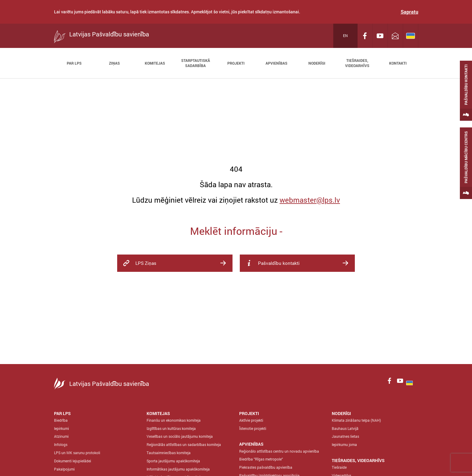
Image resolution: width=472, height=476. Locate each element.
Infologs (61, 444)
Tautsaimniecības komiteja (169, 453)
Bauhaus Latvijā (345, 428)
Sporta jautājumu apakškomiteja (173, 461)
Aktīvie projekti (251, 420)
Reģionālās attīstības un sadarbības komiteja (184, 444)
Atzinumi (61, 436)
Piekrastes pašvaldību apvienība (266, 467)
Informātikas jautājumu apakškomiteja (178, 469)
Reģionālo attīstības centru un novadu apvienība (279, 451)
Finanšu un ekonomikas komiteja (174, 420)
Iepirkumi (61, 428)
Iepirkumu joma (344, 444)
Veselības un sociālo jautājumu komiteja (180, 436)
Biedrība (61, 420)
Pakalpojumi (64, 469)
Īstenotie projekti (253, 428)
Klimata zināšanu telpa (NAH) (356, 420)
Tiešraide (339, 467)
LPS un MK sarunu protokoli (77, 453)
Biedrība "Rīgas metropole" (261, 459)
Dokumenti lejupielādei (73, 461)
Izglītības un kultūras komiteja (171, 428)
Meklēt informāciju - (236, 231)
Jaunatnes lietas (345, 436)
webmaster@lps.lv (310, 200)
